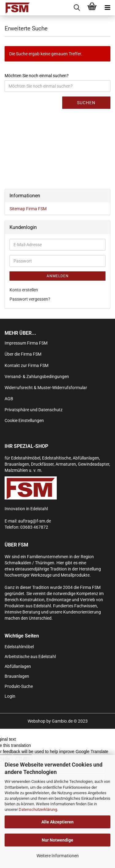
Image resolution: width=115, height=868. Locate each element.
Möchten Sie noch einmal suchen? (37, 76)
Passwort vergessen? (30, 299)
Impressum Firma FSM (26, 343)
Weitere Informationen (58, 856)
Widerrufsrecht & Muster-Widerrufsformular (46, 388)
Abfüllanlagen (18, 666)
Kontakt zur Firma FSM (27, 365)
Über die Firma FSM (23, 354)
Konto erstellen (24, 290)
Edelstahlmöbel (19, 647)
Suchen (86, 103)
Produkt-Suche (19, 686)
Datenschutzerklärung (38, 809)
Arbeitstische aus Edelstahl (30, 657)
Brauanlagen (17, 676)
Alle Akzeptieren (57, 822)
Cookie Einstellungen (24, 420)
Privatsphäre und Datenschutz (34, 410)
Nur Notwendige (57, 840)
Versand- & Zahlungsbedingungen (37, 377)
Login (10, 696)
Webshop (36, 721)
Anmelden (58, 276)
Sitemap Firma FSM (28, 209)
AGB (9, 399)
